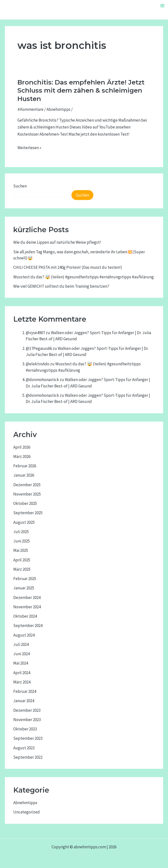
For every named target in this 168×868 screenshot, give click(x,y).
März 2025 (22, 569)
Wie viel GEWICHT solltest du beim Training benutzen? (61, 286)
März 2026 (22, 456)
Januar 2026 (24, 475)
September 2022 (28, 757)
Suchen (20, 186)
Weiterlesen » (29, 148)
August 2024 (24, 635)
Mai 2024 (21, 663)
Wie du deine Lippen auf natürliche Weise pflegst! (57, 242)
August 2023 (24, 748)
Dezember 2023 (27, 710)
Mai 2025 (21, 550)
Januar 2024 (24, 701)
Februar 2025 (25, 579)
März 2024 (22, 682)
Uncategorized (27, 812)
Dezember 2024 (27, 598)
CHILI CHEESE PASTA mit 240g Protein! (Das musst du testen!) (68, 267)
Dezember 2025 (27, 485)
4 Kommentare (30, 109)
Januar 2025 (24, 588)
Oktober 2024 (25, 616)
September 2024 (28, 626)
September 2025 (28, 513)
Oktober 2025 (25, 503)
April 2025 (22, 560)
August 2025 (24, 522)
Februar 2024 (25, 691)
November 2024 (27, 607)
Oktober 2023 (25, 729)
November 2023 (27, 720)
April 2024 (22, 673)
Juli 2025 (21, 532)
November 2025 (27, 494)
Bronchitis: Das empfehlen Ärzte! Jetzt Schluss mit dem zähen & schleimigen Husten (81, 91)
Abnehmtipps (58, 109)
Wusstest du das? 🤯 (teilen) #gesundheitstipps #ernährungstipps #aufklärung (84, 277)
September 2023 (28, 738)
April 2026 (22, 447)
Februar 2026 (25, 466)
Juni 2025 (21, 541)
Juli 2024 (21, 644)
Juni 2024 (21, 654)
